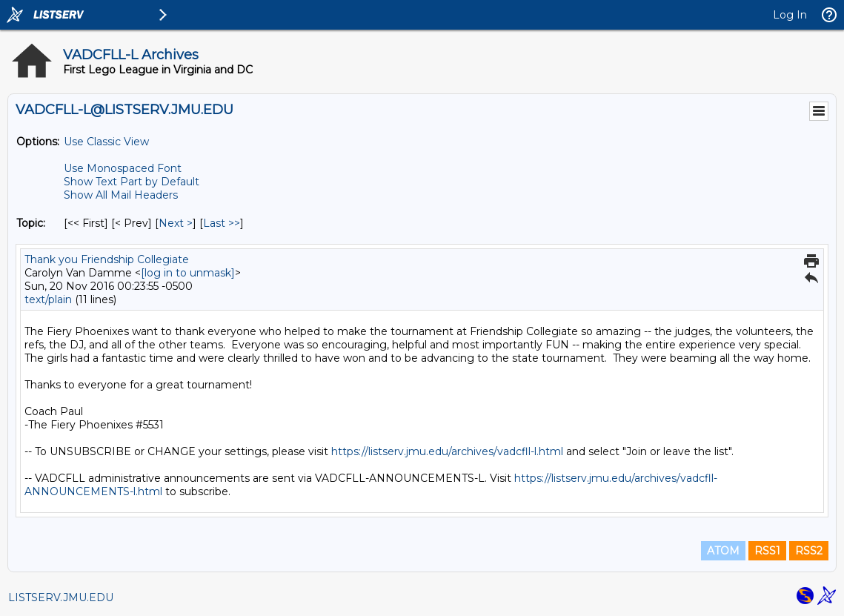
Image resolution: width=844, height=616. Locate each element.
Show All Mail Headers (121, 195)
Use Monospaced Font (123, 168)
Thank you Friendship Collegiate (107, 259)
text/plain (48, 299)
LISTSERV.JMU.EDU (61, 597)
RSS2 (809, 551)
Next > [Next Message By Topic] (176, 223)
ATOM (723, 551)
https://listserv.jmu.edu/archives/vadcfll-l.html (447, 451)
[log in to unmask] (188, 273)
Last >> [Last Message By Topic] (222, 223)
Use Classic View (106, 142)
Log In (790, 15)
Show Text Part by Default (132, 182)
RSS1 (767, 551)
